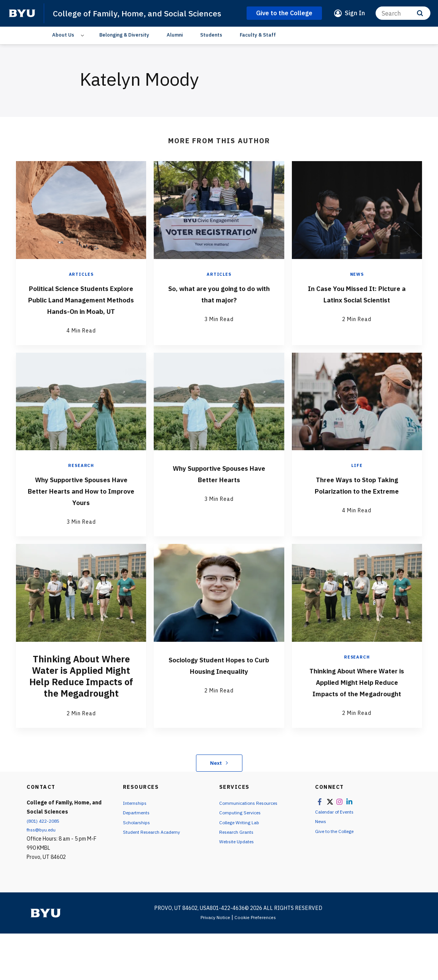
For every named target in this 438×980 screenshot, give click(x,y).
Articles (81, 287)
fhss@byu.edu (43, 876)
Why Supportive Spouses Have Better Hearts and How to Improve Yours (81, 526)
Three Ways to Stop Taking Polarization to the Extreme (357, 526)
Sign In (355, 19)
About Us (63, 47)
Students (211, 47)
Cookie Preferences (258, 964)
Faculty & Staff (258, 47)
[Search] (403, 20)
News (357, 287)
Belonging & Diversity (124, 47)
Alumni (175, 47)
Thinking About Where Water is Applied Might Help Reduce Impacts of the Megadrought (357, 723)
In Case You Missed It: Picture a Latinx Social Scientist (357, 312)
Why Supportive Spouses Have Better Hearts (219, 509)
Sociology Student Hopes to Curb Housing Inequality (219, 705)
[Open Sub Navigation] (84, 48)
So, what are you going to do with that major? (219, 306)
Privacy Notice (213, 964)
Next (219, 809)
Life (357, 501)
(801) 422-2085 (45, 867)
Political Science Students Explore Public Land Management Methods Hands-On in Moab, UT (81, 323)
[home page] (22, 20)
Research (81, 501)
